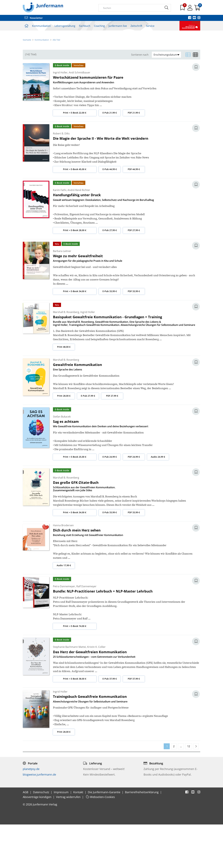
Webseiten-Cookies (100, 840)
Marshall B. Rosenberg (66, 356)
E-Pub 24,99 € (110, 500)
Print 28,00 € (64, 439)
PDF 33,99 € (134, 335)
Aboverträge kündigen (37, 840)
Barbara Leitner (62, 295)
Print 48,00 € (64, 390)
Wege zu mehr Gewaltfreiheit (78, 299)
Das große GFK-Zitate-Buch (76, 526)
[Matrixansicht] (195, 98)
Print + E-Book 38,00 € (75, 722)
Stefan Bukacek (62, 460)
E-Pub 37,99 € (110, 722)
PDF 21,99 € (134, 156)
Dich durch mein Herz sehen (77, 574)
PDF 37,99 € (134, 722)
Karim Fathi (60, 234)
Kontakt (79, 836)
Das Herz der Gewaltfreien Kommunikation (90, 695)
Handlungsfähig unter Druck (77, 238)
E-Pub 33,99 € (110, 335)
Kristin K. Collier (96, 690)
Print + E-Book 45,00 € (75, 213)
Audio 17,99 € (64, 609)
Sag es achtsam (66, 465)
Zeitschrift (136, 26)
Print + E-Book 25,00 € (75, 500)
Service (150, 26)
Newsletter (34, 18)
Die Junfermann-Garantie (104, 836)
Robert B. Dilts (61, 177)
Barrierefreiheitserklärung (142, 836)
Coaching (99, 26)
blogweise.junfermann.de (39, 818)
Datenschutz (41, 836)
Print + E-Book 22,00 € (75, 156)
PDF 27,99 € (134, 274)
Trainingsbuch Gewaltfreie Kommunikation (90, 740)
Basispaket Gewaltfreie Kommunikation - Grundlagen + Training (107, 360)
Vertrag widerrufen (69, 840)
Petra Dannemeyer (64, 630)
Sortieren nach (140, 98)
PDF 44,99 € (134, 213)
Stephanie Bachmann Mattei (69, 690)
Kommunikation (41, 26)
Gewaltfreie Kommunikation (77, 408)
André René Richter (79, 234)
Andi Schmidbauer (80, 116)
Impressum (62, 836)
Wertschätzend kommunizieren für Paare (88, 121)
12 (189, 790)
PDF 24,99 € (134, 500)
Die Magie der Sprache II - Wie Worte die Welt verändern (101, 182)
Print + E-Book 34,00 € (75, 335)
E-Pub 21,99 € (110, 156)
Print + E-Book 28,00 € (75, 274)
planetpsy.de (31, 812)
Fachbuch (85, 26)
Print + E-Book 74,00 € (75, 670)
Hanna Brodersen (63, 569)
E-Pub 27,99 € (110, 274)
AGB (26, 836)
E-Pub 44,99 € (110, 213)
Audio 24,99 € (158, 500)
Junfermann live (118, 26)
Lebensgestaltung (65, 26)
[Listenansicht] (188, 98)
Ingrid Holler (60, 116)
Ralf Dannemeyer (86, 630)
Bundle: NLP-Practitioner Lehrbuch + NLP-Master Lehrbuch (103, 635)
